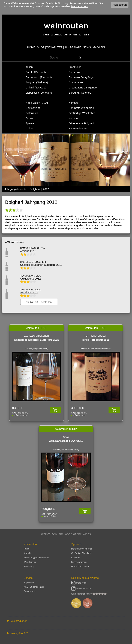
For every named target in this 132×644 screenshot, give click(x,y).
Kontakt (73, 103)
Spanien (31, 123)
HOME (31, 47)
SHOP (41, 47)
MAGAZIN (99, 47)
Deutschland (33, 108)
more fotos (79, 583)
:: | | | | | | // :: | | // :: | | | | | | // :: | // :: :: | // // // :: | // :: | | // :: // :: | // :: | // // (66, 621)
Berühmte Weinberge (81, 108)
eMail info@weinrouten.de (36, 558)
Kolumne (74, 118)
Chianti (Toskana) (36, 87)
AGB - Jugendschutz (34, 587)
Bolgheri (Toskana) (37, 82)
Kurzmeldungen (78, 128)
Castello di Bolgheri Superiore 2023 (37, 340)
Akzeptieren (120, 5)
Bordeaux (74, 72)
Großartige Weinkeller (82, 113)
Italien (29, 67)
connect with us (81, 589)
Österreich (32, 113)
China (29, 128)
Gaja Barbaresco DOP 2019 (66, 441)
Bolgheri (35, 189)
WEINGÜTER (54, 47)
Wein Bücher (30, 562)
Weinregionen (19, 621)
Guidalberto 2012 (30, 279)
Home (27, 549)
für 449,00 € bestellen (39, 302)
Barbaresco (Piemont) (39, 77)
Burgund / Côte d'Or (81, 93)
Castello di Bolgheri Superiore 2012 (41, 265)
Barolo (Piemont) (36, 72)
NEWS (87, 47)
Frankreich (75, 67)
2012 (46, 189)
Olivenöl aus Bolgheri (81, 123)
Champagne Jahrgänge (83, 87)
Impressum (29, 582)
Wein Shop (29, 567)
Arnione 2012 (28, 251)
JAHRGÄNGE (73, 47)
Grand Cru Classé (80, 567)
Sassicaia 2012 (29, 292)
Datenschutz (30, 591)
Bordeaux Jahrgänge (81, 77)
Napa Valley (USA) (37, 103)
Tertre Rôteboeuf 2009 (95, 340)
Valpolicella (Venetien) (39, 93)
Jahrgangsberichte (16, 189)
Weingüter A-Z (19, 633)
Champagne (76, 82)
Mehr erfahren (79, 6)
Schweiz (31, 118)
